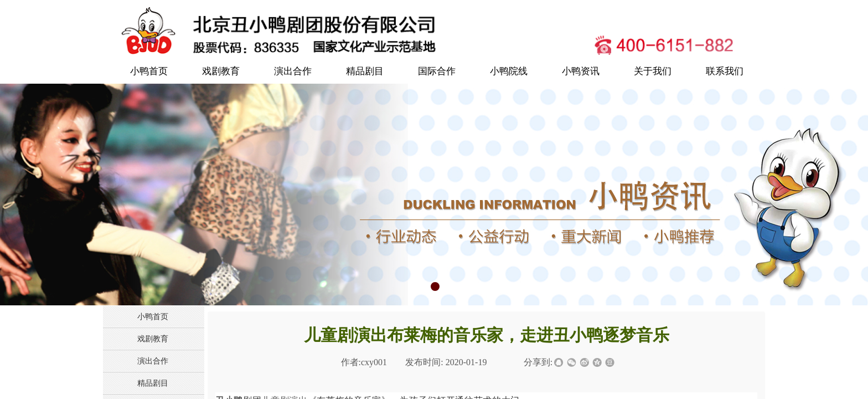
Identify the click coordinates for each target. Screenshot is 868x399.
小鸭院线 (509, 71)
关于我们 (653, 71)
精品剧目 (365, 71)
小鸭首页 (149, 71)
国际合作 (437, 71)
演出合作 (293, 71)
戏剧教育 (221, 71)
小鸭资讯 (581, 71)
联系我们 (725, 71)
